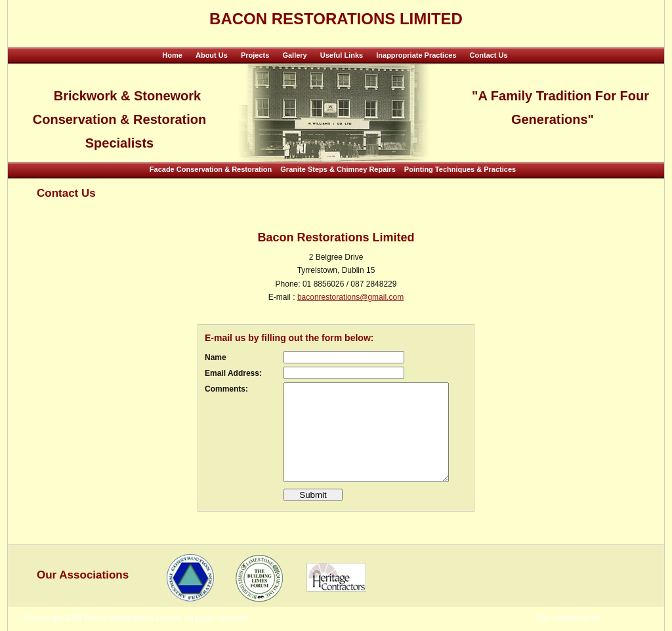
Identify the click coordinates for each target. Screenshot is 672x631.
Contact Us (489, 55)
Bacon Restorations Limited (336, 19)
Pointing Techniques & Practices (460, 169)
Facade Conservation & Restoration (211, 169)
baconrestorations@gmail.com (350, 297)
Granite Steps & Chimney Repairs (338, 169)
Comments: (226, 389)
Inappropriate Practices (416, 55)
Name (216, 357)
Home (172, 55)
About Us (212, 55)
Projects (255, 55)
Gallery (294, 55)
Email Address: (233, 373)
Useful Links (342, 55)
